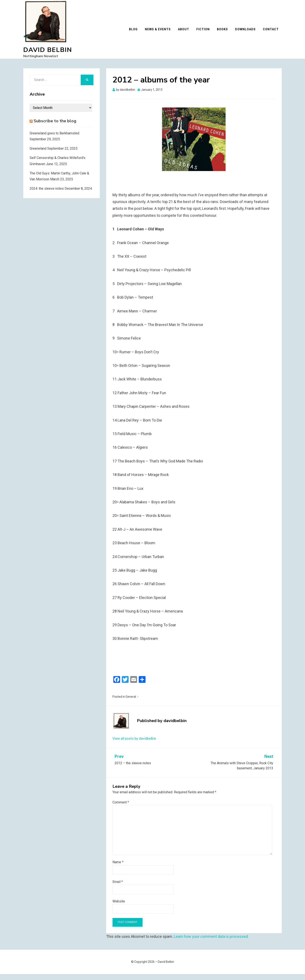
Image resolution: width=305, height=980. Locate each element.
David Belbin (48, 53)
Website (119, 907)
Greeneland (38, 154)
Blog (136, 32)
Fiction (206, 32)
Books (225, 32)
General (131, 703)
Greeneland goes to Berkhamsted (54, 139)
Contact (274, 32)
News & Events (161, 32)
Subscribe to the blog (55, 127)
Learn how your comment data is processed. (211, 943)
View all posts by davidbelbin (134, 744)
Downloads (248, 32)
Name (118, 868)
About (186, 32)
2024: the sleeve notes (47, 194)
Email (118, 888)
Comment (121, 808)
